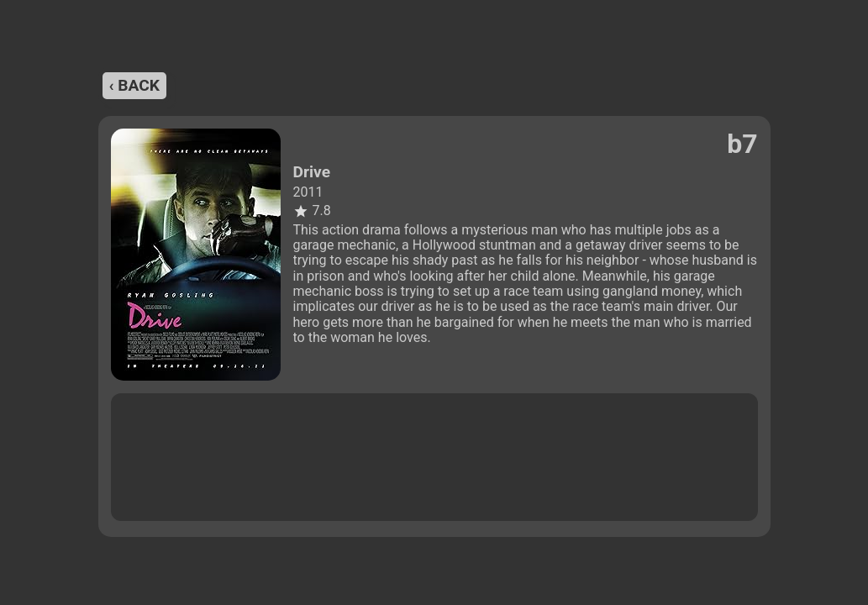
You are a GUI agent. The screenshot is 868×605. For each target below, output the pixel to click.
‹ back (134, 85)
